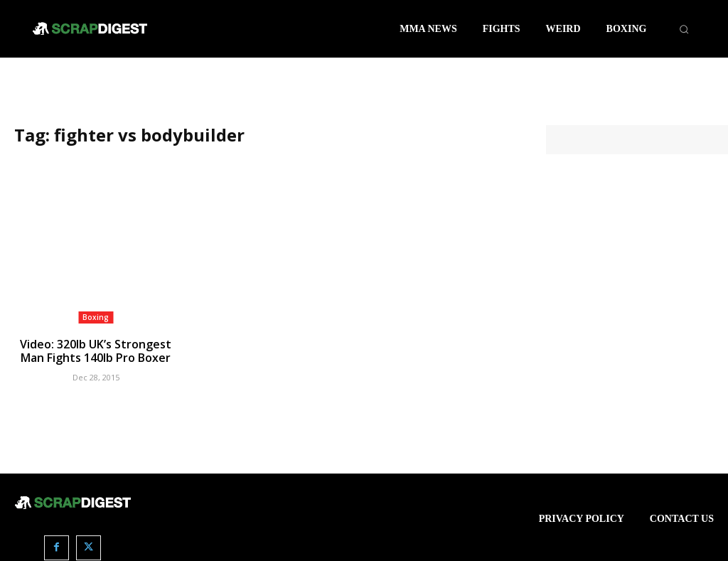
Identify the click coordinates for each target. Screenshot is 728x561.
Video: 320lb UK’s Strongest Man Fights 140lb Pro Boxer (96, 349)
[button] (684, 29)
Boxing (96, 317)
